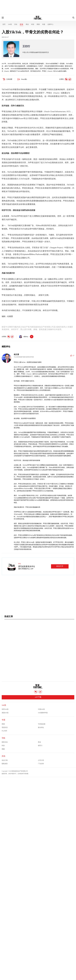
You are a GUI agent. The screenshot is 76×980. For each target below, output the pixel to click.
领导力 (40, 745)
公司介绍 (41, 760)
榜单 (22, 24)
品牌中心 (50, 24)
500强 (10, 24)
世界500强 (5, 709)
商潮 (38, 24)
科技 (33, 24)
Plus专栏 (4, 731)
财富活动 (5, 742)
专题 (44, 24)
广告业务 (41, 764)
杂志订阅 (5, 760)
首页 (4, 24)
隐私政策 (5, 764)
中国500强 (41, 709)
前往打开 (60, 566)
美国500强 (5, 713)
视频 (3, 749)
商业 (27, 24)
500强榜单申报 (43, 713)
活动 (16, 24)
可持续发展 (42, 724)
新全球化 (41, 727)
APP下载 (38, 697)
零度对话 (5, 727)
